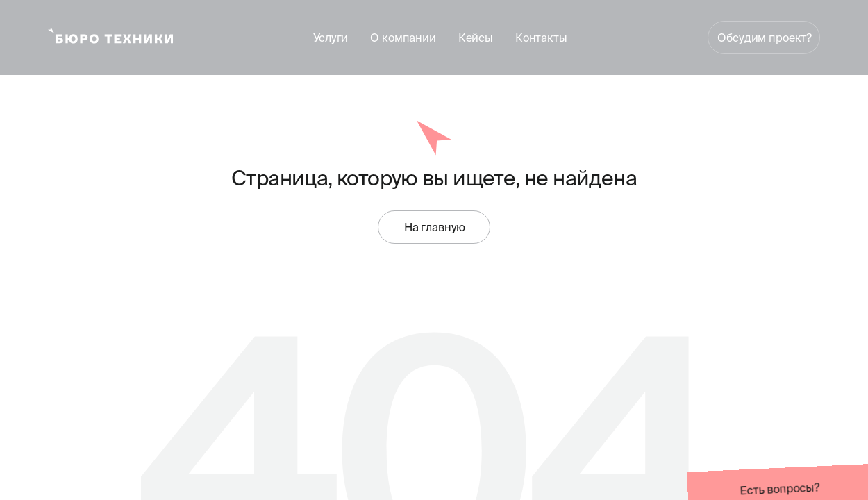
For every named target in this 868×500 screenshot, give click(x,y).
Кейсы (476, 37)
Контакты (541, 37)
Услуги (331, 37)
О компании (403, 37)
